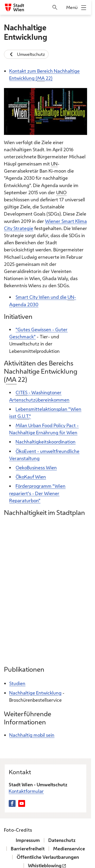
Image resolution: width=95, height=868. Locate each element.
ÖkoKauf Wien (31, 477)
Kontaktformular (26, 791)
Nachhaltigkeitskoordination (46, 442)
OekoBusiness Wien (36, 467)
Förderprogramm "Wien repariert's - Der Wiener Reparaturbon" (37, 493)
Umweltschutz (26, 54)
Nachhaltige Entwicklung (35, 693)
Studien (17, 683)
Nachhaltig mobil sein (32, 735)
